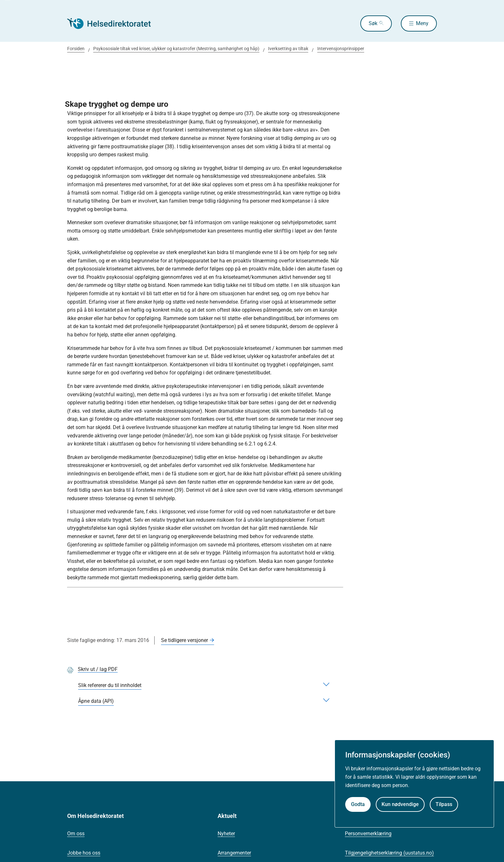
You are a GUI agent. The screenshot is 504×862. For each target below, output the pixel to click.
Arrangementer (234, 853)
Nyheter (226, 834)
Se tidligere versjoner (184, 640)
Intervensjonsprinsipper (341, 49)
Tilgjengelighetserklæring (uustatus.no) (389, 853)
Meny (422, 23)
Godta (358, 804)
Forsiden (76, 49)
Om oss (76, 834)
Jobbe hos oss (84, 853)
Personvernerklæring (368, 834)
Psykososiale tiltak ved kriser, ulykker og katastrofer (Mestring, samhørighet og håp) (176, 49)
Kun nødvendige (400, 804)
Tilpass (444, 804)
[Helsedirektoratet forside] (113, 23)
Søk (373, 23)
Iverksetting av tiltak (288, 49)
